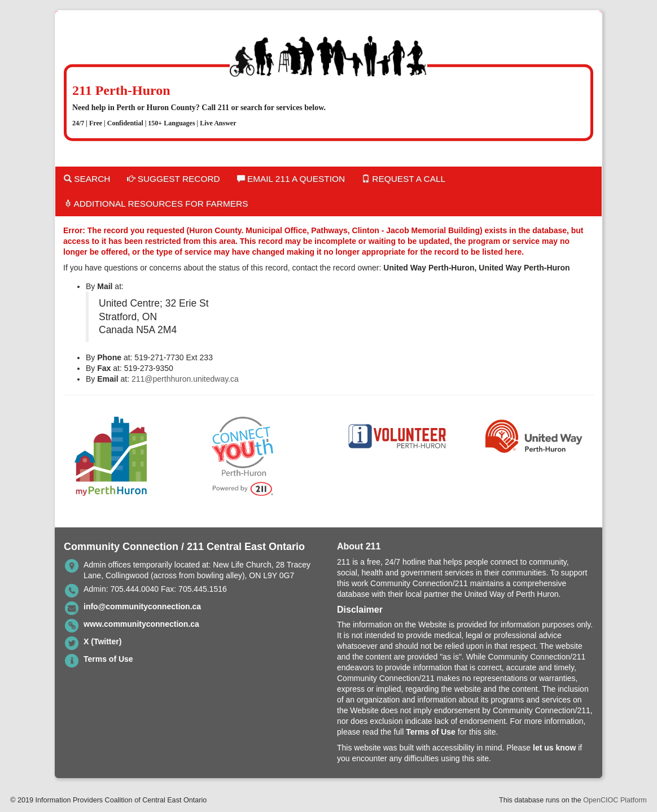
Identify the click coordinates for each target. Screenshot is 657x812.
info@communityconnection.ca (142, 606)
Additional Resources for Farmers (156, 204)
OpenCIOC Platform (615, 800)
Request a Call (404, 179)
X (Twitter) (102, 641)
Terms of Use (108, 659)
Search (87, 179)
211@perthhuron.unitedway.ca (185, 379)
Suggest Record (173, 179)
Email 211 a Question (291, 179)
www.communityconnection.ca (141, 624)
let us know (554, 748)
